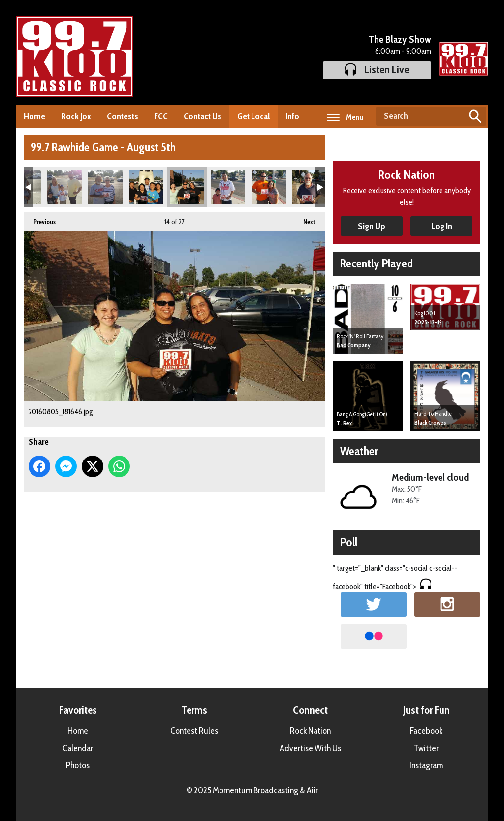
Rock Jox (76, 116)
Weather (359, 451)
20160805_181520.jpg (146, 187)
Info (292, 116)
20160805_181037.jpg (64, 187)
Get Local (253, 116)
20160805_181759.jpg (269, 187)
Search (475, 116)
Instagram (426, 765)
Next (304, 219)
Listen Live (377, 70)
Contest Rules (194, 731)
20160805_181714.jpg (228, 187)
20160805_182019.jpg (310, 187)
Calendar (78, 748)
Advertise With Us (310, 748)
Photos (78, 765)
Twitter (426, 748)
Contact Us (203, 116)
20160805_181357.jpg (105, 187)
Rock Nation (310, 731)
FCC (161, 116)
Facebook (426, 731)
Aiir (312, 790)
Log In (442, 226)
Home (34, 116)
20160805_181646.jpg (187, 187)
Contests (123, 116)
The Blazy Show (400, 39)
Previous (40, 219)
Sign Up (372, 226)
